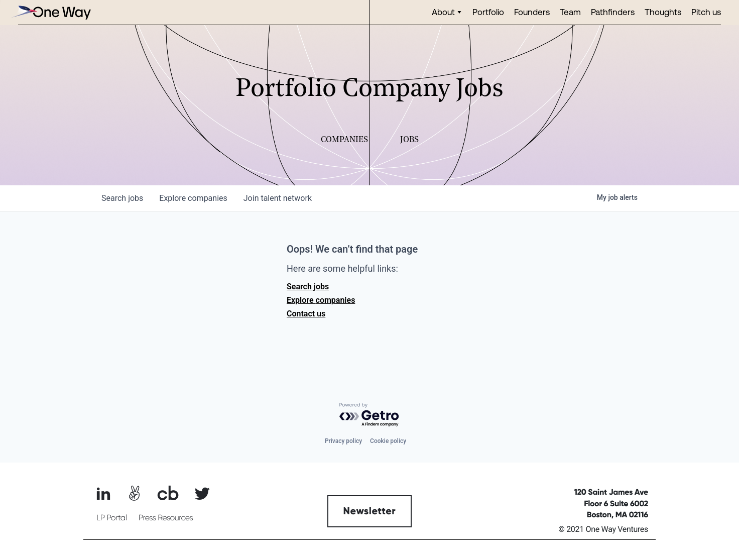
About (443, 12)
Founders (532, 12)
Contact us (306, 314)
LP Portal (111, 518)
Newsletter (370, 511)
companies (193, 198)
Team (570, 12)
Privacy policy (343, 441)
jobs (122, 198)
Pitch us (706, 12)
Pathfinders (613, 12)
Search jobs (308, 287)
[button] (447, 12)
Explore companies (321, 300)
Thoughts (663, 12)
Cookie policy (388, 441)
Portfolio (488, 12)
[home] (51, 12)
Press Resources (166, 518)
